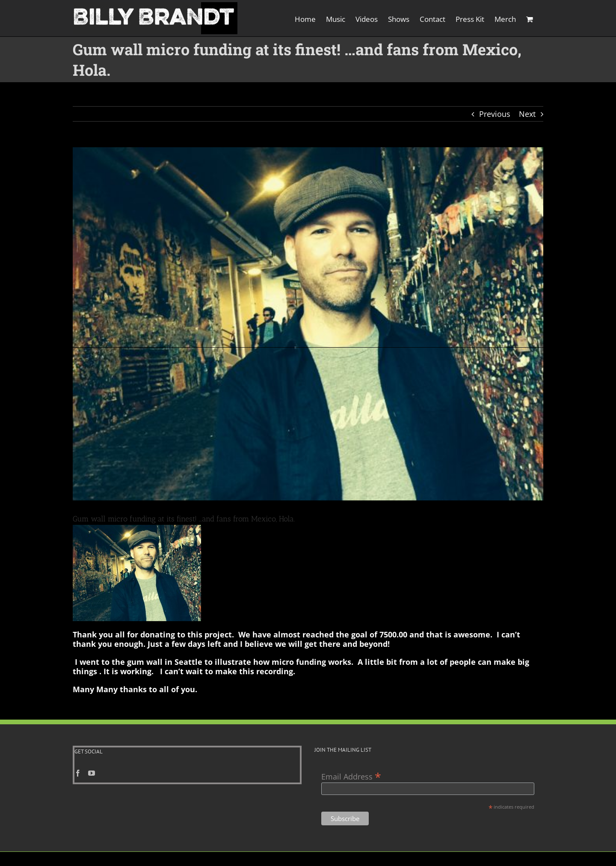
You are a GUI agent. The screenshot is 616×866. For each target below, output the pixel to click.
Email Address (351, 755)
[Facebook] (78, 753)
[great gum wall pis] (308, 324)
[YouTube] (92, 753)
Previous (495, 114)
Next (527, 114)
